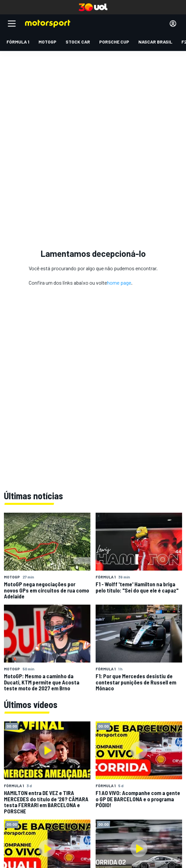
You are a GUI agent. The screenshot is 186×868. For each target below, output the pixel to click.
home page (119, 283)
